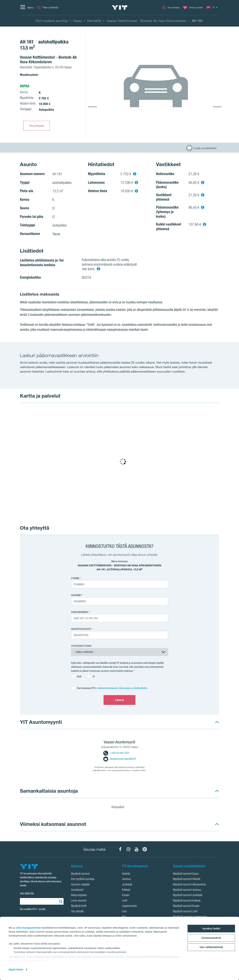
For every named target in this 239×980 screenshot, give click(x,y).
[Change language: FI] (213, 7)
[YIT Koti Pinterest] (145, 849)
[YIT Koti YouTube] (137, 849)
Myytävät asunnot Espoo (186, 874)
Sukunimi (76, 595)
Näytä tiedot (16, 969)
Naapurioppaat (79, 895)
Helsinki (126, 874)
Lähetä (119, 700)
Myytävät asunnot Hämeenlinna (189, 885)
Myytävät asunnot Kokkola (187, 901)
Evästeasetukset (211, 938)
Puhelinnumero (80, 612)
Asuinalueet (77, 890)
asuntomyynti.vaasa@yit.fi (119, 759)
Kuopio (126, 895)
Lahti (125, 901)
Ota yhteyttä (36, 126)
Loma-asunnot (79, 901)
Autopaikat (120, 807)
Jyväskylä (127, 885)
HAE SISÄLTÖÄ (27, 893)
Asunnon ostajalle (80, 885)
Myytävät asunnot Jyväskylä (188, 895)
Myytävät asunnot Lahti (185, 912)
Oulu (124, 912)
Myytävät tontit (79, 906)
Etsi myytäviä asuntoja (83, 879)
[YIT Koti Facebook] (120, 849)
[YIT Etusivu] (119, 7)
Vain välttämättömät (211, 947)
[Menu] (27, 7)
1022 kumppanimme (28, 928)
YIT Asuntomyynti (41, 722)
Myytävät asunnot (80, 874)
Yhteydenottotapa (81, 646)
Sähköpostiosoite (81, 629)
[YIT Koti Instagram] (128, 849)
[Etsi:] (60, 901)
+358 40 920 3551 (116, 753)
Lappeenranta (129, 906)
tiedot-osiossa (115, 957)
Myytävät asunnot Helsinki (187, 879)
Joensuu (126, 879)
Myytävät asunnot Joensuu (187, 890)
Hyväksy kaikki (211, 928)
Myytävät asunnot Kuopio (186, 906)
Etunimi (75, 578)
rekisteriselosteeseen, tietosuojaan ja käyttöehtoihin (122, 688)
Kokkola (126, 890)
